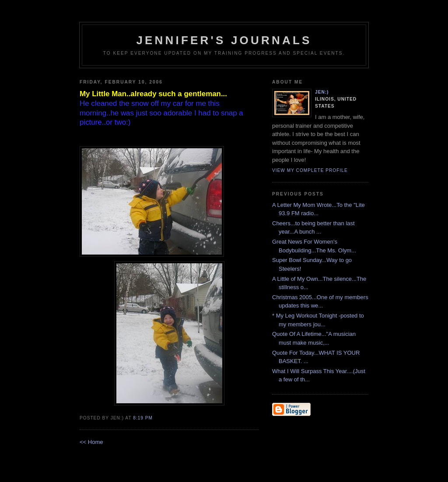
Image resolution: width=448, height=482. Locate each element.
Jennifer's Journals (224, 40)
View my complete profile (310, 170)
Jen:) (322, 92)
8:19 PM (143, 418)
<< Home (91, 442)
